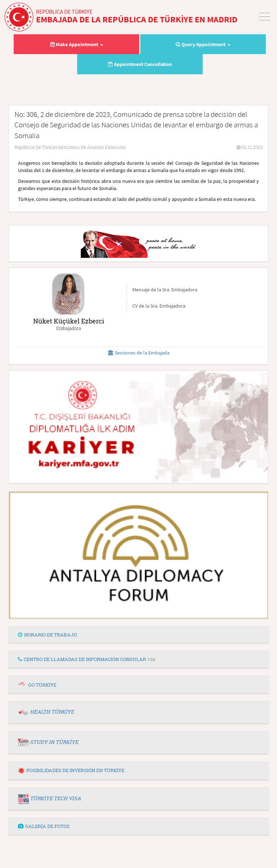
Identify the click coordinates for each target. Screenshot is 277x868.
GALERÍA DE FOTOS (44, 826)
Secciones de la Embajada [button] (139, 353)
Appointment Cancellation (140, 64)
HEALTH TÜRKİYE (52, 712)
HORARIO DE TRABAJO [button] (47, 635)
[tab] (138, 635)
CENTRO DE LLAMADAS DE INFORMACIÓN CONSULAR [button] (87, 659)
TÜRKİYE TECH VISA (55, 798)
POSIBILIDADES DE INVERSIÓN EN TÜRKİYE (71, 770)
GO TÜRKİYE (42, 685)
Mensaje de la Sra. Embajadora (165, 290)
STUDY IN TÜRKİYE (54, 742)
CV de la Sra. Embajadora (159, 306)
